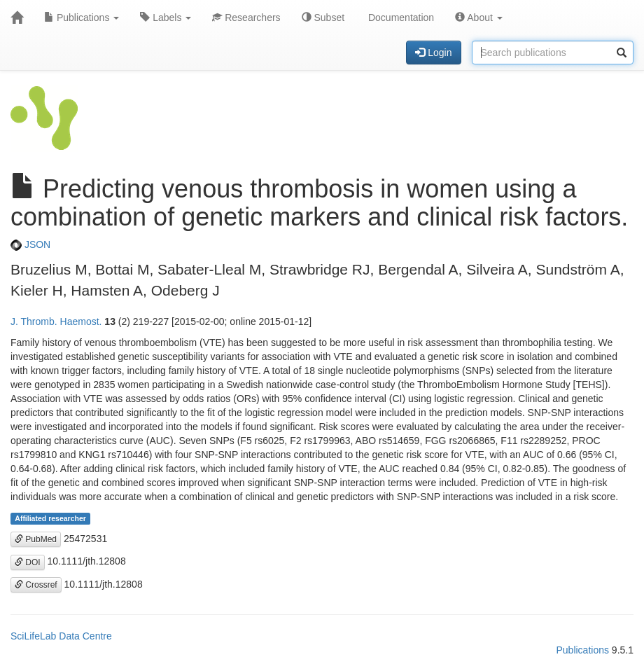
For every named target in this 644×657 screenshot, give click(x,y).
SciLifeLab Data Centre (61, 636)
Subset (323, 18)
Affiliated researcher (50, 518)
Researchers (246, 18)
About (479, 18)
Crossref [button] (36, 585)
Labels (166, 18)
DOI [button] (28, 562)
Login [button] (433, 53)
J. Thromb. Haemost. (56, 321)
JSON (30, 244)
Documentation (400, 18)
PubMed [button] (36, 539)
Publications (82, 18)
